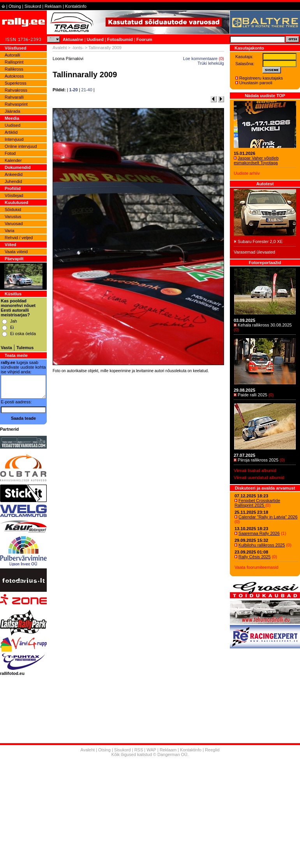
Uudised (95, 39)
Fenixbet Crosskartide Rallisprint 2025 (257, 503)
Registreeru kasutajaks (261, 78)
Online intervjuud (21, 146)
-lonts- (78, 48)
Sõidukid (13, 209)
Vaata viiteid (16, 252)
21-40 (87, 90)
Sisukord (33, 6)
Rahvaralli (14, 97)
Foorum (144, 39)
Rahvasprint (16, 104)
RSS (139, 750)
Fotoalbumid (120, 39)
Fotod (10, 153)
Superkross (16, 83)
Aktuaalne (73, 39)
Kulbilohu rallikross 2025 (262, 545)
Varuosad (14, 224)
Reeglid (212, 750)
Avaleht (60, 48)
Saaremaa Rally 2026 (259, 533)
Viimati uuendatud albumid (259, 477)
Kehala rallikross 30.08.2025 (265, 325)
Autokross (14, 76)
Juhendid (13, 181)
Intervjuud (14, 139)
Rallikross (14, 69)
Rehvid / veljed (19, 238)
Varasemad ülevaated (254, 252)
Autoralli (12, 55)
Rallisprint (14, 62)
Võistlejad (14, 195)
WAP (151, 750)
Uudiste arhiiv (247, 173)
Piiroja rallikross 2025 (258, 460)
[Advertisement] (138, 484)
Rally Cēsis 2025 (255, 557)
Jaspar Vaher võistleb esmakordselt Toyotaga (256, 160)
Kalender (13, 160)
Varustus (13, 217)
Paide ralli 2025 (252, 395)
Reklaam (53, 6)
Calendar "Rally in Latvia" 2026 (268, 517)
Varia (10, 231)
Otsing (15, 6)
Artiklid (11, 132)
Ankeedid (14, 174)
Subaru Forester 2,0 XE (260, 241)
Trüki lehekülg (211, 63)
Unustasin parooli (256, 83)
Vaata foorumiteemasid (256, 567)
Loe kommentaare (200, 59)
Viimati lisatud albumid (255, 470)
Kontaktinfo (76, 6)
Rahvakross (16, 90)
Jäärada (12, 111)
